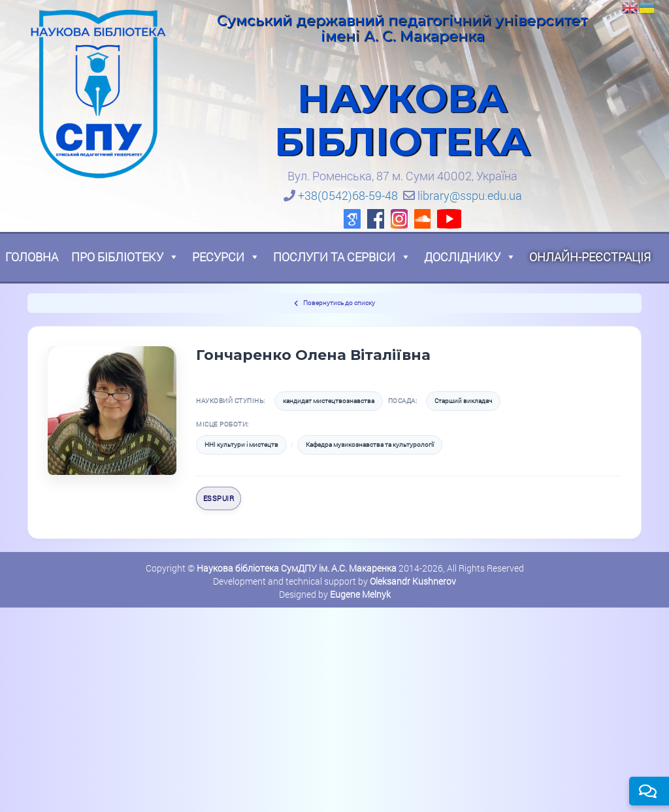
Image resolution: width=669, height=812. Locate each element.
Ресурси (226, 257)
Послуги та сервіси (342, 257)
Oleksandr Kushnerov (413, 581)
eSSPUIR (219, 498)
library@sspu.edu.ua (470, 195)
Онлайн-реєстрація (590, 257)
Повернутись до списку (334, 303)
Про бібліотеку (125, 257)
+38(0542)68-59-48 (348, 195)
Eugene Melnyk (360, 594)
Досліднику (470, 257)
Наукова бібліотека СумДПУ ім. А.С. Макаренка (297, 568)
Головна (32, 257)
